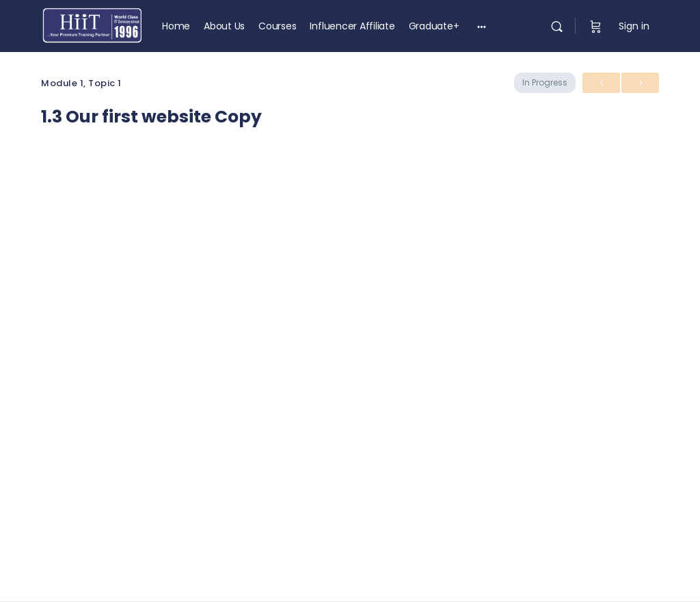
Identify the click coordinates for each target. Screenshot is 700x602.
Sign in (634, 26)
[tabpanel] (350, 324)
